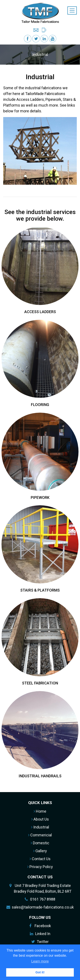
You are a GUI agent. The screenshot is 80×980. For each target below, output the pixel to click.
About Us (40, 819)
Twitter (43, 942)
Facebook (43, 926)
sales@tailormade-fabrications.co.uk (43, 907)
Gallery (40, 851)
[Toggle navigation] (72, 10)
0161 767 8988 (43, 899)
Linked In (43, 934)
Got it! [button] (40, 972)
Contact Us (40, 859)
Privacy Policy (40, 867)
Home (40, 811)
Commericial (40, 835)
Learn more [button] (40, 961)
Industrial (40, 827)
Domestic (40, 843)
